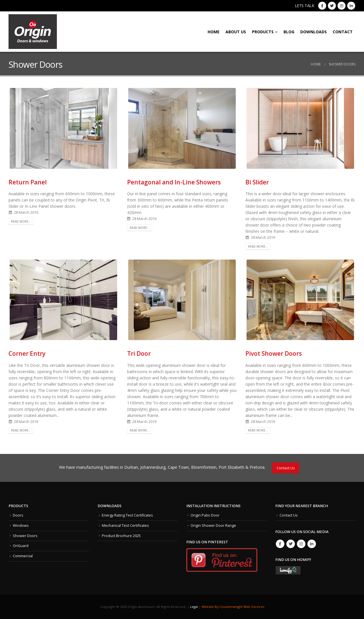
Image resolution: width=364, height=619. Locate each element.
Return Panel (28, 182)
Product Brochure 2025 (121, 536)
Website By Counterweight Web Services (233, 607)
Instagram (301, 544)
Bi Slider (257, 182)
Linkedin (312, 544)
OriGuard (21, 546)
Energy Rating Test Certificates (127, 515)
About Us (236, 32)
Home (214, 32)
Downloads (314, 32)
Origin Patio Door (205, 515)
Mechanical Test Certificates (125, 526)
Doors (18, 515)
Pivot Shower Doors (274, 353)
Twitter (291, 544)
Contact (343, 32)
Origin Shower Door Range (213, 526)
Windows (21, 526)
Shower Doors (25, 536)
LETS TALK (305, 6)
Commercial (23, 556)
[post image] (64, 128)
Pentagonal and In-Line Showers (174, 182)
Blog (289, 32)
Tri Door (139, 353)
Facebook (280, 544)
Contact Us (286, 468)
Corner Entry (27, 353)
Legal (194, 607)
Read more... (21, 221)
